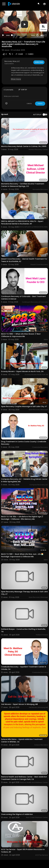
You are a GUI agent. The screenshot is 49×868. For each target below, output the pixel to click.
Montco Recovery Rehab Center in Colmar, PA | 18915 (24, 146)
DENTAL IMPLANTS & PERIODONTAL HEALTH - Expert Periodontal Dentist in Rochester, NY (22, 223)
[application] (24, 24)
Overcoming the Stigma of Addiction (17, 814)
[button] (44, 4)
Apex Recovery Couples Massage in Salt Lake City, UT (24, 406)
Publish (40, 104)
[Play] (3, 35)
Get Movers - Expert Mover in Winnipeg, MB (19, 704)
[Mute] (42, 35)
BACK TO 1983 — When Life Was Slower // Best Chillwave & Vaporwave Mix (21, 335)
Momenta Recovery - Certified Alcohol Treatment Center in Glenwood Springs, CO (23, 185)
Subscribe (39, 62)
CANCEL (29, 104)
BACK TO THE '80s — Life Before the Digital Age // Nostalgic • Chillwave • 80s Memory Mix (22, 518)
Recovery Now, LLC (12, 61)
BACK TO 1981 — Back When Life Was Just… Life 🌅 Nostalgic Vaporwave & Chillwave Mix (22, 555)
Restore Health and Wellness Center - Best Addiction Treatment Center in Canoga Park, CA (24, 778)
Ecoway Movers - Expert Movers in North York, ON (22, 371)
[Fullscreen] (46, 35)
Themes (43, 28)
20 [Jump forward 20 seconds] (38, 35)
